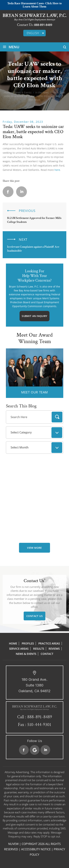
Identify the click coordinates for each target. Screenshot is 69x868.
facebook (8, 192)
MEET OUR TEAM (34, 392)
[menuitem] (34, 33)
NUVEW (13, 844)
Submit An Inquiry (34, 316)
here (57, 170)
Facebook (24, 750)
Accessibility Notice (36, 849)
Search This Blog (21, 406)
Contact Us (34, 616)
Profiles (28, 643)
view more (34, 548)
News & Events (26, 654)
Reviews (54, 649)
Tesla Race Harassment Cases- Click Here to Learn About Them (34, 5)
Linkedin (22, 192)
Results (39, 649)
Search (57, 417)
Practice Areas (49, 643)
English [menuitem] (33, 33)
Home (13, 643)
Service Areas (19, 649)
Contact (47, 654)
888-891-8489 (43, 25)
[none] (34, 33)
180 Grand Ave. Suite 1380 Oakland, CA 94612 (34, 685)
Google (35, 750)
